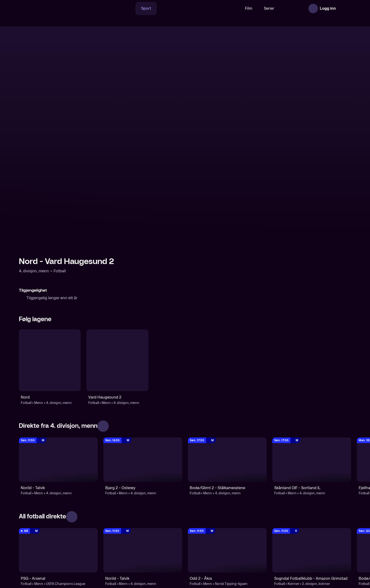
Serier (254, 8)
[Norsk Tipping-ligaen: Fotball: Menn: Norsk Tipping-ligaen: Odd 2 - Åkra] (227, 458)
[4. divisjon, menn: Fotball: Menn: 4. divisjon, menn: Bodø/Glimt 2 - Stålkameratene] (227, 367)
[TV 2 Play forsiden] (54, 8)
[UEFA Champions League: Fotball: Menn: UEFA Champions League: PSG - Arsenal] (58, 458)
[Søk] (114, 8)
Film (234, 8)
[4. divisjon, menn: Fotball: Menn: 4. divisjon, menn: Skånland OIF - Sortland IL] (312, 367)
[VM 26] (183, 8)
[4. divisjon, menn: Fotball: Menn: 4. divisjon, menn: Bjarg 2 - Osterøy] (143, 367)
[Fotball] (58, 544)
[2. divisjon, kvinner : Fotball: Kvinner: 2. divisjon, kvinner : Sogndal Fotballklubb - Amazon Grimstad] (312, 458)
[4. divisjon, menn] (143, 544)
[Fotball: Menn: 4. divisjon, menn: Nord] (50, 268)
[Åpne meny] (345, 8)
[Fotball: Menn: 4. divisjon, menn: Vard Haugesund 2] (117, 268)
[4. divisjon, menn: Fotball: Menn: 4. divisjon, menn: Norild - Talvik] (58, 367)
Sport (131, 8)
